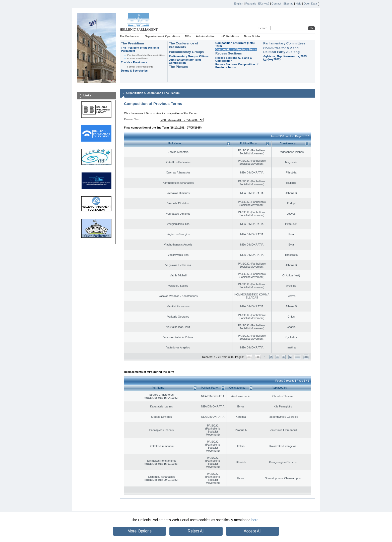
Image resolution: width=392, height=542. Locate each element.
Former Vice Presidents (140, 67)
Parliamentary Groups (186, 52)
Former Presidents (137, 58)
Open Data (310, 4)
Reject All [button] (196, 531)
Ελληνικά (264, 4)
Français (251, 4)
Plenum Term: (133, 119)
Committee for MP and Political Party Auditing (281, 50)
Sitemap (288, 4)
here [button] (255, 520)
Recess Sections (229, 53)
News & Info (252, 36)
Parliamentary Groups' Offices (189, 56)
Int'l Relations (230, 36)
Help (299, 4)
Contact (276, 4)
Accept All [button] (252, 531)
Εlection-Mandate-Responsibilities (146, 55)
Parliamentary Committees (284, 43)
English (239, 4)
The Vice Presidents (134, 62)
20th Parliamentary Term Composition (185, 61)
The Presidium (133, 43)
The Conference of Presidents (184, 45)
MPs (188, 36)
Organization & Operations (162, 36)
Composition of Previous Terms (236, 49)
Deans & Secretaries (134, 71)
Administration (206, 36)
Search (264, 28)
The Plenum (178, 67)
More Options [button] (140, 531)
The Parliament (130, 36)
